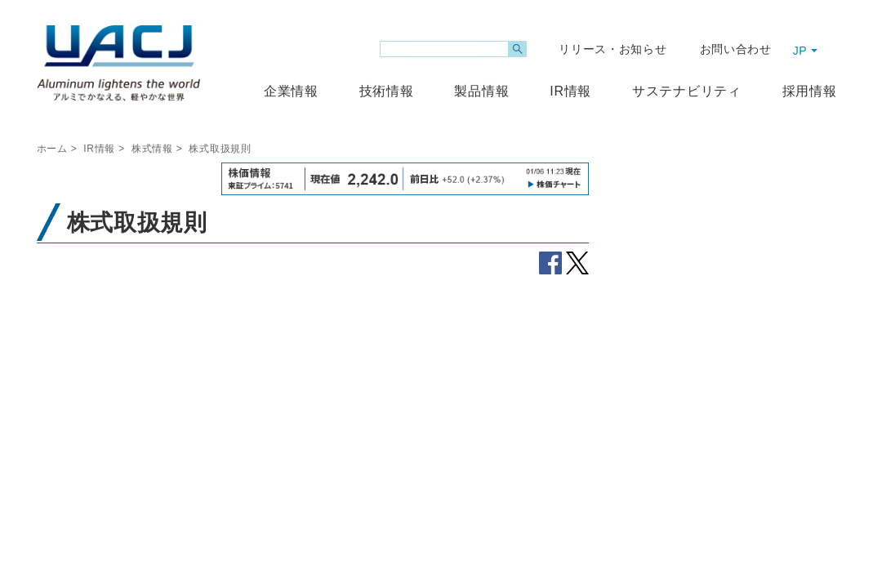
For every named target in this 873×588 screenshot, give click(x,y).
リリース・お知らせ (612, 49)
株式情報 (152, 149)
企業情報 (291, 91)
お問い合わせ (736, 49)
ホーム (52, 149)
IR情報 (99, 149)
